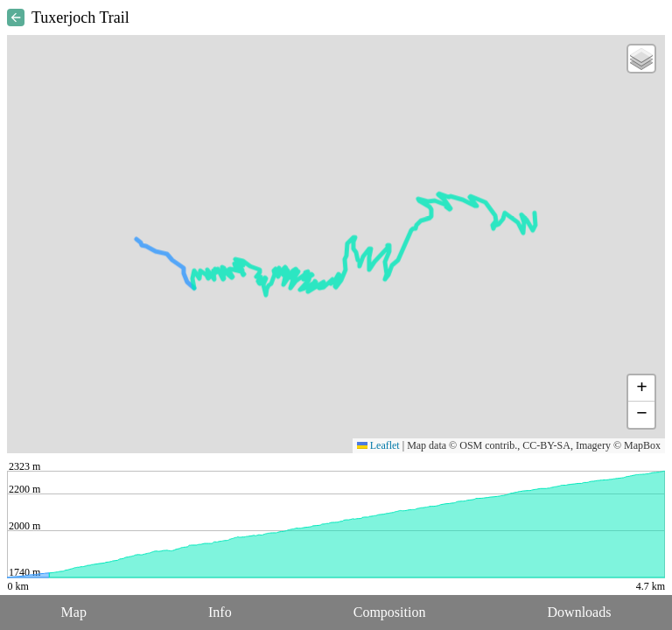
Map (74, 612)
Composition (390, 612)
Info (220, 612)
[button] (641, 59)
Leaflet (378, 445)
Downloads (580, 612)
